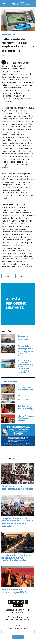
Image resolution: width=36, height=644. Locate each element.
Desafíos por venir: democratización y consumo (17, 488)
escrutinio (21, 276)
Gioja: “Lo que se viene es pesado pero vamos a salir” (26, 388)
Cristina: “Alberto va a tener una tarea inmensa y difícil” (26, 408)
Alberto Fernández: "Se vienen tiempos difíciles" (26, 418)
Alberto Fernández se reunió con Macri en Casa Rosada (26, 398)
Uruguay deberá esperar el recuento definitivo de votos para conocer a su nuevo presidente (17, 522)
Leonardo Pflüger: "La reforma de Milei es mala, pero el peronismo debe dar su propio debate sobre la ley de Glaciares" (26, 366)
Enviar (18, 637)
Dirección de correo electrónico (18, 629)
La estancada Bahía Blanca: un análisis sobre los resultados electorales (17, 558)
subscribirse (18, 606)
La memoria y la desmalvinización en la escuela (25, 338)
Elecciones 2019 (8, 35)
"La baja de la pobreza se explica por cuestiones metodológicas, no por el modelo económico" (26, 351)
